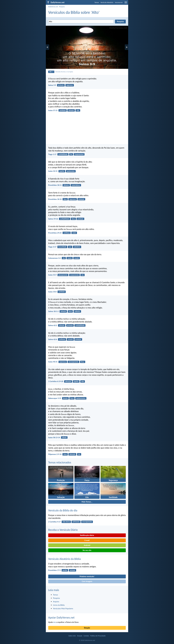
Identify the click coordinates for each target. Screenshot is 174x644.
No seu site (87, 550)
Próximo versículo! (87, 576)
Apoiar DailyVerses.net (61, 617)
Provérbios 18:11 (55, 185)
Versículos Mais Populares (63, 609)
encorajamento (73, 362)
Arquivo (56, 602)
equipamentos (81, 398)
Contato (86, 636)
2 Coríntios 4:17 (54, 522)
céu (64, 258)
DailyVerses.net (53, 7)
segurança (70, 85)
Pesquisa (62, 7)
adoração (68, 381)
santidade (63, 110)
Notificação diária (87, 535)
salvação (71, 110)
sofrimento (76, 522)
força (73, 219)
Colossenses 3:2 (54, 258)
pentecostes (71, 171)
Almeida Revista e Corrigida (64, 72)
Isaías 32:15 (53, 171)
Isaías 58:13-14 (54, 437)
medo (74, 233)
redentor (77, 311)
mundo (77, 258)
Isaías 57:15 (53, 110)
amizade (72, 570)
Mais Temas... (87, 502)
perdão (65, 570)
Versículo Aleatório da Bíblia (65, 559)
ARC (51, 72)
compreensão (74, 275)
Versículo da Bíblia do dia (63, 510)
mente (70, 258)
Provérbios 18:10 (55, 199)
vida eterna (66, 522)
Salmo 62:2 (53, 325)
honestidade (62, 247)
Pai (71, 154)
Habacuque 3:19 (55, 398)
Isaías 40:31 (53, 362)
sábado (64, 437)
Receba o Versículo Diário (63, 530)
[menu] (126, 3)
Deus (65, 199)
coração (70, 339)
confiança (67, 233)
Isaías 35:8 (52, 292)
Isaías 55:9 (52, 275)
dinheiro (66, 185)
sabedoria (77, 247)
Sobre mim (72, 636)
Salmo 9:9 (52, 85)
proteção (61, 85)
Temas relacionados (60, 462)
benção (65, 398)
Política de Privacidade (98, 636)
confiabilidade (63, 154)
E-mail (87, 540)
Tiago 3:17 (52, 247)
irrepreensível (79, 154)
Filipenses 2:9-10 (55, 454)
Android (87, 545)
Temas (97, 2)
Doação (87, 628)
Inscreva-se (119, 2)
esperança (63, 362)
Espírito (62, 171)
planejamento (63, 275)
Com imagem (87, 581)
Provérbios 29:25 (55, 233)
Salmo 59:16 (53, 219)
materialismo (76, 185)
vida (78, 110)
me (55, 622)
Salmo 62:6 (53, 339)
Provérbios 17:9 (54, 570)
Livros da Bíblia (59, 605)
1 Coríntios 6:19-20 (56, 381)
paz (70, 247)
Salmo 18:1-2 (53, 311)
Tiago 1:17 (52, 154)
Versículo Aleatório (107, 2)
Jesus (65, 454)
